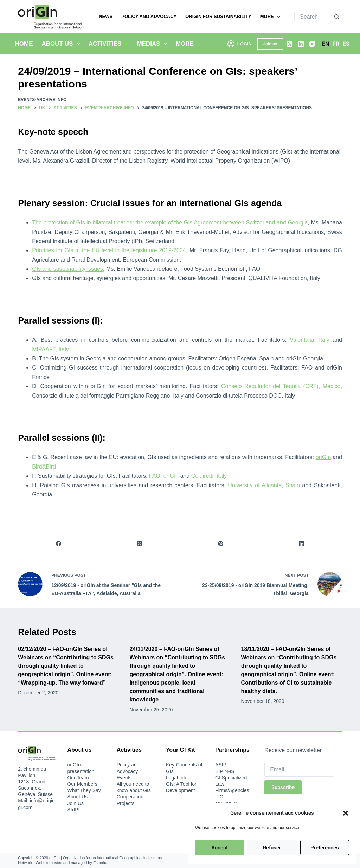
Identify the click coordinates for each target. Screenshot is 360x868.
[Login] (240, 44)
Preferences (325, 848)
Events (124, 778)
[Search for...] (313, 17)
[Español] (346, 44)
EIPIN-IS (225, 771)
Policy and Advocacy (149, 16)
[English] (326, 44)
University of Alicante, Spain (264, 485)
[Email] (299, 770)
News (106, 16)
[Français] (336, 44)
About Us (62, 44)
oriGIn (323, 457)
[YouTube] (312, 44)
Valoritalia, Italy (309, 340)
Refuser (272, 848)
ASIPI (221, 765)
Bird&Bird (44, 467)
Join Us (75, 803)
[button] (346, 813)
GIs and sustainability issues (67, 269)
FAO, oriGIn (164, 476)
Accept (220, 848)
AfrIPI (73, 810)
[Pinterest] (221, 544)
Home (24, 44)
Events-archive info (42, 100)
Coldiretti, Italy (209, 476)
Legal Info (177, 778)
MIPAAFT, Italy (50, 349)
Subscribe (283, 787)
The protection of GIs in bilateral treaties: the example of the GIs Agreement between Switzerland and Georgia (170, 223)
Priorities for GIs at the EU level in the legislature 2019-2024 (109, 250)
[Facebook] (59, 544)
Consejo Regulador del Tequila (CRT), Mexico (281, 386)
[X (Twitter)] (290, 44)
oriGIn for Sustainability (218, 16)
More (272, 17)
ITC (219, 797)
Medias (154, 44)
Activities (110, 44)
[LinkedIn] (301, 44)
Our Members (82, 784)
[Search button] (337, 17)
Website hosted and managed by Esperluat (72, 863)
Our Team (78, 778)
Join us (270, 44)
